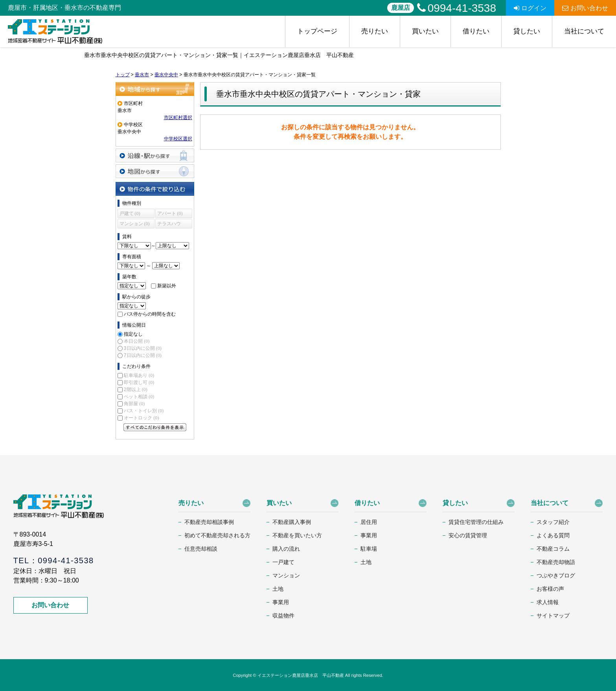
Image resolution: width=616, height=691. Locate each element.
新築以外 (167, 286)
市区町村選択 (178, 118)
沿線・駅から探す (155, 155)
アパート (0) (170, 213)
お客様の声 (550, 589)
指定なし (133, 334)
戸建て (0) (130, 213)
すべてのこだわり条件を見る (155, 427)
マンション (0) (135, 224)
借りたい (476, 31)
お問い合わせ (585, 8)
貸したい (527, 31)
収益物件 (283, 616)
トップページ (317, 31)
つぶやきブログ (556, 575)
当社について (584, 31)
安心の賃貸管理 (468, 535)
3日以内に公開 (143, 348)
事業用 (281, 602)
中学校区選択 (178, 139)
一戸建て (283, 562)
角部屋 (134, 404)
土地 (278, 589)
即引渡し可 (139, 382)
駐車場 (369, 549)
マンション (286, 575)
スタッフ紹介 (553, 522)
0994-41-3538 (457, 8)
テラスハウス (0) (169, 225)
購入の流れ (286, 549)
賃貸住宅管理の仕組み (476, 522)
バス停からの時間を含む (150, 314)
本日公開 (137, 341)
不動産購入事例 (292, 522)
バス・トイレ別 (144, 411)
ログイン (530, 8)
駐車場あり (139, 375)
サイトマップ (553, 616)
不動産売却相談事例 (209, 522)
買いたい (425, 31)
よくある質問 (553, 535)
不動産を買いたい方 (297, 535)
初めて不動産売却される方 (217, 535)
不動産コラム (553, 549)
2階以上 (136, 390)
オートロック (141, 418)
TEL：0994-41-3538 (54, 561)
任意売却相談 (201, 549)
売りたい (375, 31)
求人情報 (548, 602)
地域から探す (155, 89)
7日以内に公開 (143, 355)
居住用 (369, 522)
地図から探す (155, 171)
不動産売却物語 (556, 562)
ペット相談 (139, 397)
